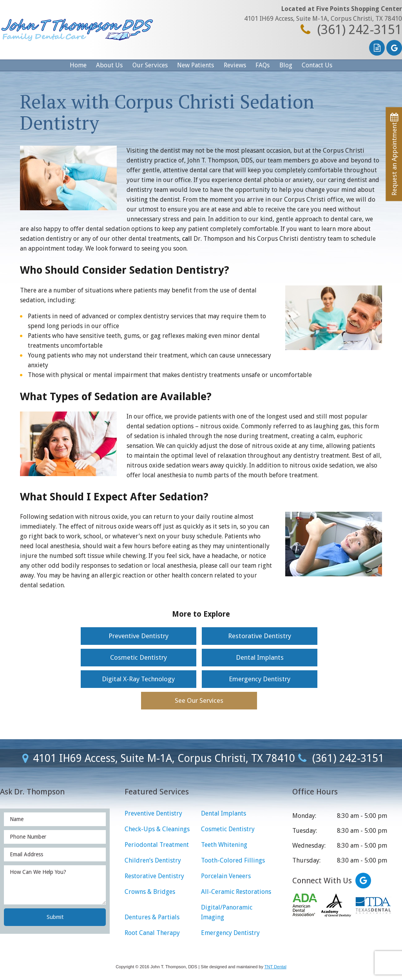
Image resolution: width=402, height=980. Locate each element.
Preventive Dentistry (139, 636)
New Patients (196, 65)
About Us (109, 65)
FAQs (263, 65)
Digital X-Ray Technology (138, 679)
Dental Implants (260, 657)
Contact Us (317, 65)
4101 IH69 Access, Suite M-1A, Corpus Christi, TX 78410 (323, 19)
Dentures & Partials (152, 917)
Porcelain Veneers (226, 876)
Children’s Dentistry (153, 860)
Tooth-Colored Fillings (233, 860)
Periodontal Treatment (157, 845)
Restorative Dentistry (260, 636)
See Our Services (199, 700)
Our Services (150, 65)
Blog (286, 65)
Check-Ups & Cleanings (157, 829)
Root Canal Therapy (152, 933)
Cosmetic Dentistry (139, 657)
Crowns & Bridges (150, 892)
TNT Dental (275, 967)
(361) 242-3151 (349, 30)
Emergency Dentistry (260, 679)
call (187, 239)
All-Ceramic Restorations (236, 892)
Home (78, 65)
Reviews (235, 65)
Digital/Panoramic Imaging (227, 912)
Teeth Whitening (224, 845)
